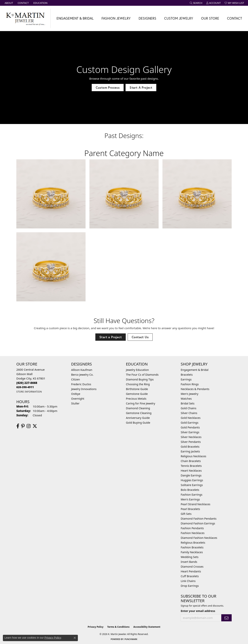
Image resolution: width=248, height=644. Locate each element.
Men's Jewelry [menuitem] (190, 394)
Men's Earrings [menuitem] (190, 499)
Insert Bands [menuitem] (189, 562)
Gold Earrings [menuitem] (190, 423)
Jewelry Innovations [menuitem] (84, 389)
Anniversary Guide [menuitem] (138, 418)
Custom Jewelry (179, 18)
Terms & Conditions (118, 627)
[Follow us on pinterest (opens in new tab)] (23, 426)
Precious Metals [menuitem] (136, 399)
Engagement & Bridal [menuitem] (195, 370)
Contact (235, 18)
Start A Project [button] (141, 87)
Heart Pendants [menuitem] (191, 571)
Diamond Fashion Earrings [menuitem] (198, 523)
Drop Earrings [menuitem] (190, 586)
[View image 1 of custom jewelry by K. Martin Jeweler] (51, 194)
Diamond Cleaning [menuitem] (138, 408)
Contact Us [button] (140, 337)
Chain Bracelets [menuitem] (191, 461)
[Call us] (25, 387)
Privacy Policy (96, 627)
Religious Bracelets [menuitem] (193, 543)
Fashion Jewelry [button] (116, 18)
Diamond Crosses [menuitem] (192, 567)
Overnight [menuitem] (78, 399)
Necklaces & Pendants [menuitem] (195, 389)
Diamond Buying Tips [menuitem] (140, 379)
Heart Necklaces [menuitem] (191, 471)
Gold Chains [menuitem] (188, 408)
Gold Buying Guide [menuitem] (138, 423)
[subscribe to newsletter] (226, 618)
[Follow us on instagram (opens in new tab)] (29, 426)
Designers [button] (147, 18)
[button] (196, 3)
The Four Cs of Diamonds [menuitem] (142, 375)
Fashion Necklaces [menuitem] (193, 533)
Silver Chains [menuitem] (189, 413)
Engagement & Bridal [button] (75, 18)
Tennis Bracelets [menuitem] (191, 466)
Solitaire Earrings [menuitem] (192, 485)
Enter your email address (198, 611)
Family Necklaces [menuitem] (192, 552)
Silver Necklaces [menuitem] (191, 437)
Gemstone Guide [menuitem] (137, 394)
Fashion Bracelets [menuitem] (192, 547)
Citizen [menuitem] (76, 379)
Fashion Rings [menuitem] (190, 384)
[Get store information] (29, 392)
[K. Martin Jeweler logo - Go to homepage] (25, 18)
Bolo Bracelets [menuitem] (190, 490)
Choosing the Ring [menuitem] (138, 384)
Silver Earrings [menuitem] (190, 432)
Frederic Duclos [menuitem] (81, 384)
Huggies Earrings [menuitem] (192, 480)
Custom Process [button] (108, 87)
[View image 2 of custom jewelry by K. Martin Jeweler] (124, 194)
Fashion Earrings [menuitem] (192, 495)
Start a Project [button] (111, 337)
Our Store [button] (210, 18)
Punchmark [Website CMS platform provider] (131, 639)
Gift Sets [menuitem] (186, 514)
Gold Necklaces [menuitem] (191, 418)
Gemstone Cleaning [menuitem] (139, 413)
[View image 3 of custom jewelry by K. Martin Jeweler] (197, 194)
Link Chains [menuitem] (188, 581)
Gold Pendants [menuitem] (190, 427)
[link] (8, 3)
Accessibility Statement (147, 627)
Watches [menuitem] (186, 399)
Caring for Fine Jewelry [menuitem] (141, 403)
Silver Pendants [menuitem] (191, 442)
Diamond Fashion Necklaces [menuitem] (199, 538)
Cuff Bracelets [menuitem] (190, 576)
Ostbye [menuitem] (76, 394)
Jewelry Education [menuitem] (137, 370)
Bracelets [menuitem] (187, 375)
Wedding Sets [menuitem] (190, 557)
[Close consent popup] (75, 638)
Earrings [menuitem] (186, 379)
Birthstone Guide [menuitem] (137, 389)
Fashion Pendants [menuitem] (192, 528)
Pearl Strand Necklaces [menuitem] (196, 504)
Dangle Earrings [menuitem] (191, 475)
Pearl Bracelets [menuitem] (190, 509)
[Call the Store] (27, 383)
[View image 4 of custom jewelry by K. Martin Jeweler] (51, 267)
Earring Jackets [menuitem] (190, 451)
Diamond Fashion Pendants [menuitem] (199, 519)
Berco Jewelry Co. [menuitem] (82, 375)
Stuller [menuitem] (75, 403)
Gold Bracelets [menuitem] (190, 447)
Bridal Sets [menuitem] (188, 403)
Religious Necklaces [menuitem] (193, 456)
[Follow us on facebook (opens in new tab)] (18, 426)
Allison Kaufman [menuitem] (82, 370)
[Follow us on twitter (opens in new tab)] (35, 426)
